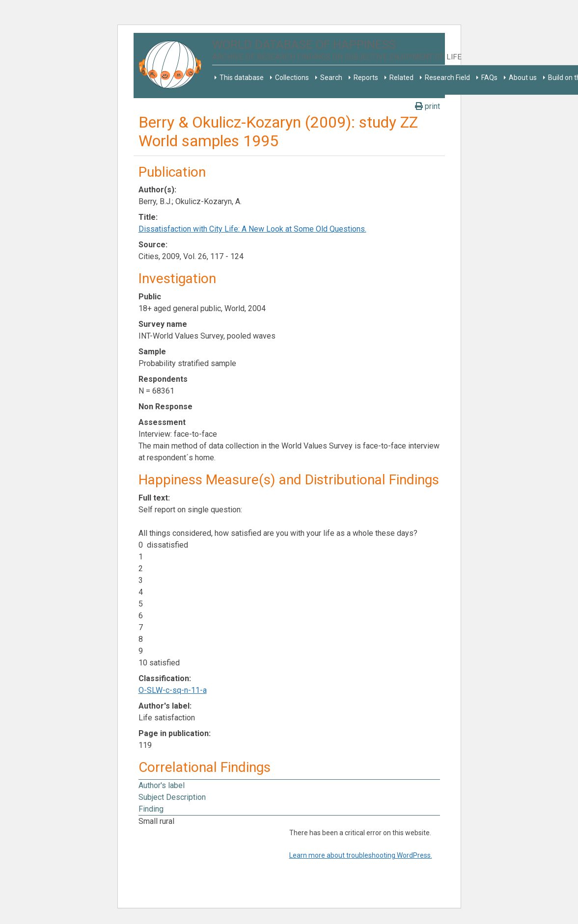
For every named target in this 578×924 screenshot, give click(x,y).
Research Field (447, 78)
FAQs (489, 78)
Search (331, 78)
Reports (366, 78)
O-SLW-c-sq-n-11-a (173, 690)
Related (401, 78)
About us (523, 78)
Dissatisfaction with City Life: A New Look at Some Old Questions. (252, 229)
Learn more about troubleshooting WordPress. (361, 855)
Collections (292, 78)
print (427, 106)
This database (242, 78)
